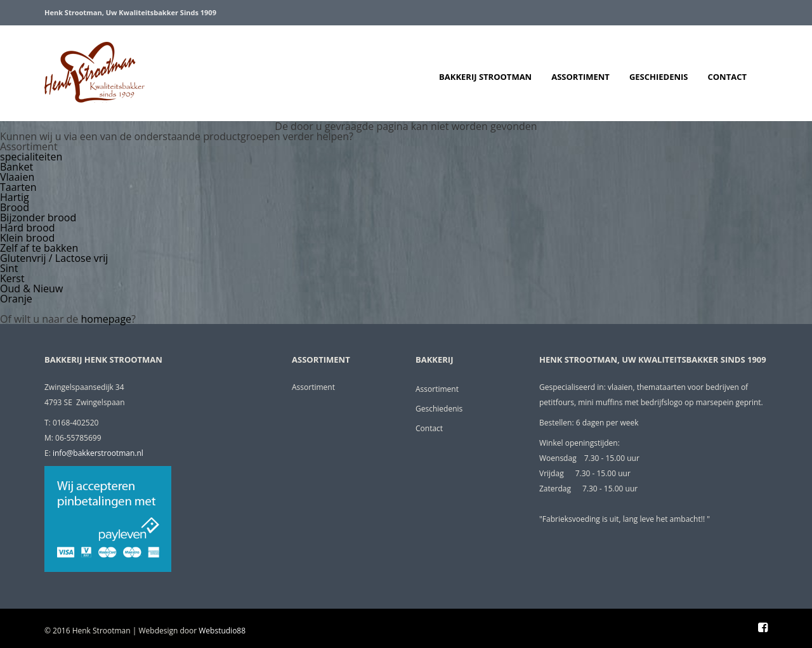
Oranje (16, 299)
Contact (727, 77)
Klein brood (27, 238)
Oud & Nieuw (31, 288)
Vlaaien (17, 177)
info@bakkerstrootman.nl (98, 453)
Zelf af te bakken (39, 248)
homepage (107, 319)
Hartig (15, 197)
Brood (15, 207)
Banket (16, 167)
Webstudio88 (222, 631)
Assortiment (580, 77)
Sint (9, 268)
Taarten (18, 187)
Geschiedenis (659, 77)
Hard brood (28, 228)
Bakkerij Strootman (485, 77)
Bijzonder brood (38, 217)
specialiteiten (31, 157)
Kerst (12, 278)
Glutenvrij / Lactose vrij (54, 258)
